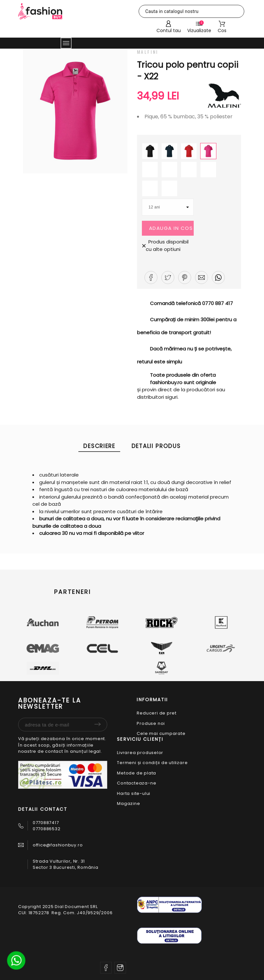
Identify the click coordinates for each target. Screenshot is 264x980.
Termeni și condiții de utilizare (152, 763)
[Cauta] (192, 11)
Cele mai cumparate (161, 733)
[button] (151, 277)
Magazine (128, 803)
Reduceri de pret (156, 713)
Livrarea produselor (140, 753)
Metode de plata (137, 773)
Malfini (148, 52)
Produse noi (151, 723)
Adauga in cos (171, 228)
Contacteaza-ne (137, 783)
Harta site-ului (134, 793)
